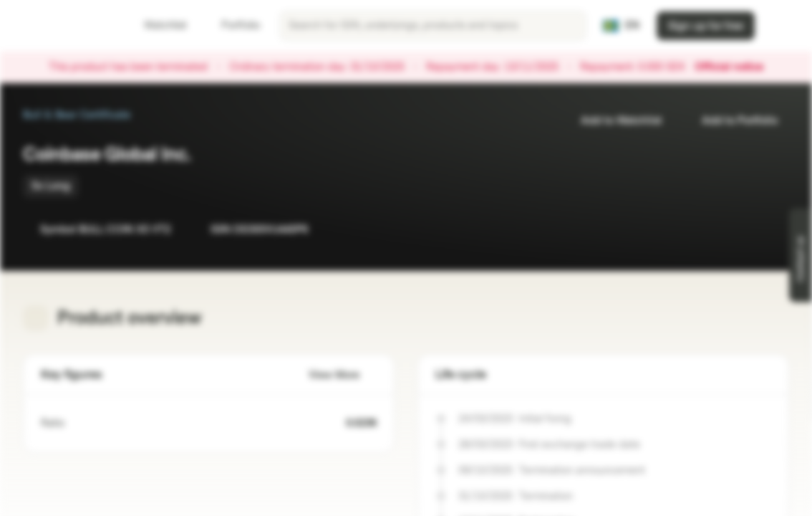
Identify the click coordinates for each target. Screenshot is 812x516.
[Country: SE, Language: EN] (621, 26)
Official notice (736, 67)
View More (343, 375)
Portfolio (232, 25)
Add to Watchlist (613, 121)
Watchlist (157, 25)
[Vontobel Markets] (62, 26)
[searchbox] (433, 26)
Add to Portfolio (731, 121)
